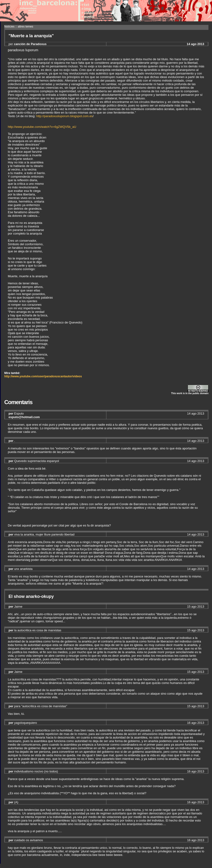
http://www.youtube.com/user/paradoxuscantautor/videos (43, 376)
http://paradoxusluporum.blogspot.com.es (64, 116)
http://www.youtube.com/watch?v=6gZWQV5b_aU (42, 127)
